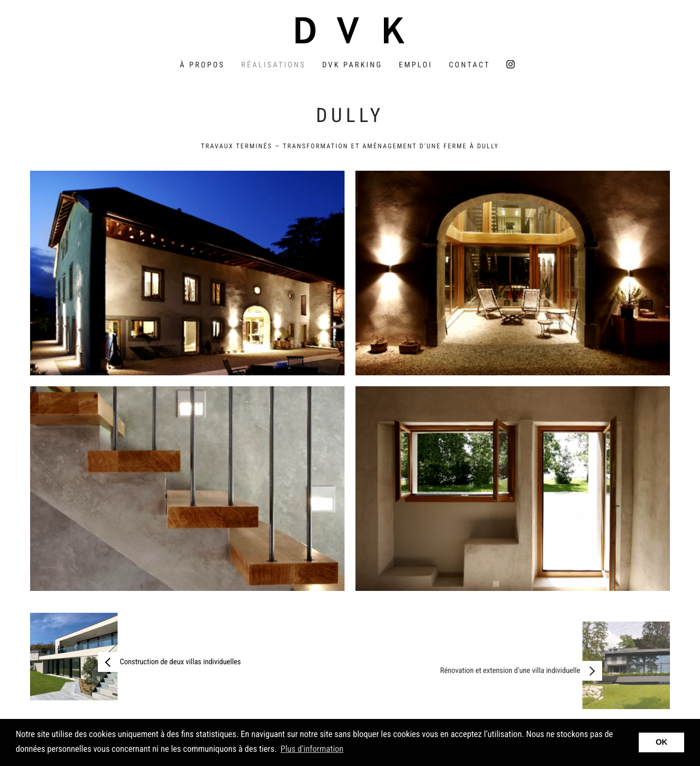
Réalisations (273, 65)
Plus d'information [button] (312, 749)
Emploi (415, 65)
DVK (350, 30)
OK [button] (662, 742)
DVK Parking (352, 65)
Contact (470, 65)
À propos (202, 65)
